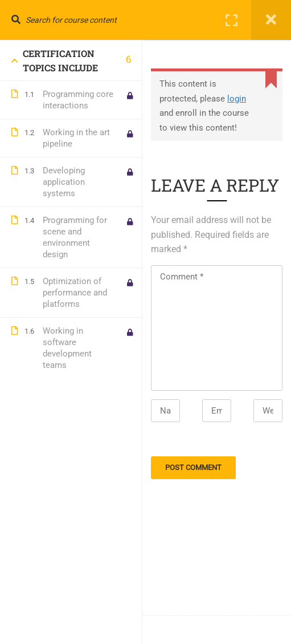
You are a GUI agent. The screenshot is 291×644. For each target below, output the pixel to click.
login (237, 99)
